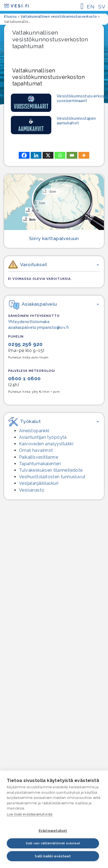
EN (91, 7)
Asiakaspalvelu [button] (33, 304)
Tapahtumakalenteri (40, 464)
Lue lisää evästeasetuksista (30, 814)
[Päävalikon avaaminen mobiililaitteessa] (82, 6)
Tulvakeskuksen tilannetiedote (51, 470)
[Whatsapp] (60, 155)
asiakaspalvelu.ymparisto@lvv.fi (38, 327)
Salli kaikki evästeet (53, 856)
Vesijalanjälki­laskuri (39, 483)
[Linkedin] (36, 155)
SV (102, 7)
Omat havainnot (36, 450)
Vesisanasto (32, 490)
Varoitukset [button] (28, 265)
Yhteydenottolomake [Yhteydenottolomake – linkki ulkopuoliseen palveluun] (29, 322)
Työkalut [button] (24, 421)
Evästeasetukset (53, 831)
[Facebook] (24, 155)
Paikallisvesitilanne (39, 457)
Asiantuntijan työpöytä (43, 437)
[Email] (72, 155)
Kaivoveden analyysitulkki (46, 444)
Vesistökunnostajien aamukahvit (76, 121)
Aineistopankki (34, 431)
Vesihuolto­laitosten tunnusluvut (52, 477)
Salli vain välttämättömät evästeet (53, 843)
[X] (48, 155)
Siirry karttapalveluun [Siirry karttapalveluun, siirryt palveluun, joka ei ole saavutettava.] (54, 238)
